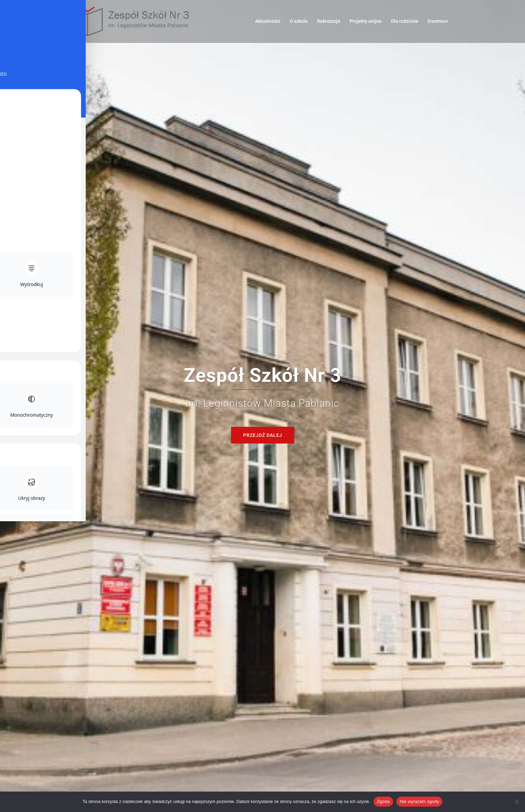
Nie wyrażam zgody (420, 801)
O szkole (299, 21)
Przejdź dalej (263, 435)
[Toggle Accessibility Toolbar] (15, 15)
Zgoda (383, 801)
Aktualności (268, 21)
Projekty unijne (366, 21)
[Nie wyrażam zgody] (517, 802)
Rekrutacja (329, 21)
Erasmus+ (438, 21)
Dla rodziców (405, 21)
